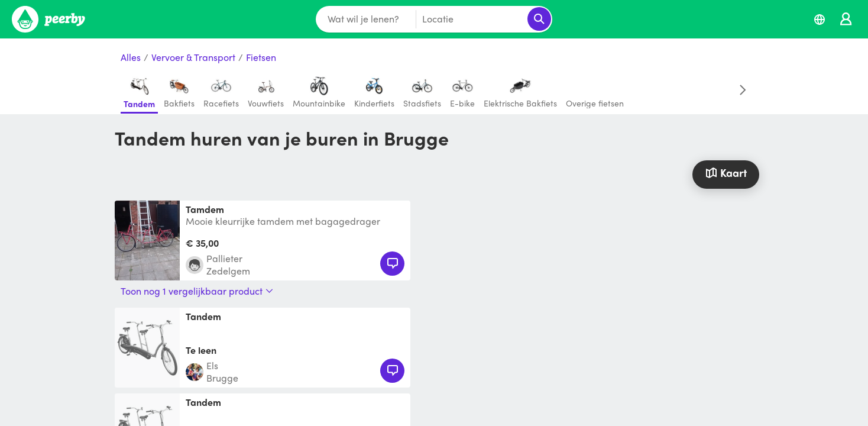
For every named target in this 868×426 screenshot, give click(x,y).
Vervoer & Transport (193, 58)
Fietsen (261, 58)
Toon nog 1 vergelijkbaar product (197, 291)
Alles (131, 58)
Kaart (726, 172)
